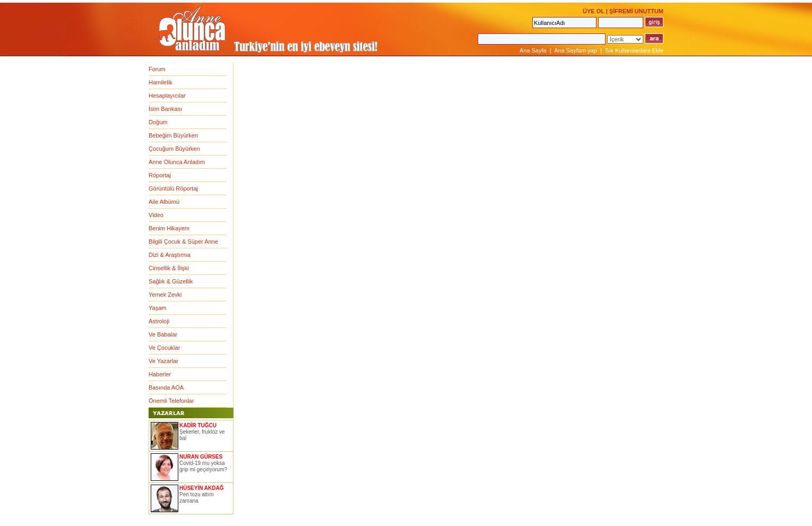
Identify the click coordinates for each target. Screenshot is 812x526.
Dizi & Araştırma (170, 255)
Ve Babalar (163, 334)
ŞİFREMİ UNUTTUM (636, 11)
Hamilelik (161, 82)
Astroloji (159, 321)
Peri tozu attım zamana (196, 498)
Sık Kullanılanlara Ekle (634, 50)
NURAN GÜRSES (201, 457)
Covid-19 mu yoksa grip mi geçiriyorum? (203, 466)
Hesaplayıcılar (167, 96)
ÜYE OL (594, 11)
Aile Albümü (164, 202)
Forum (157, 69)
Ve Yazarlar (163, 361)
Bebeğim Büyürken (173, 135)
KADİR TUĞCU (198, 425)
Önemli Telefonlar (171, 401)
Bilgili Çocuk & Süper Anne (183, 242)
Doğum (158, 122)
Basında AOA (166, 387)
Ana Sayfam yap (576, 50)
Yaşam (157, 308)
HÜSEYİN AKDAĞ (202, 488)
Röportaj (160, 175)
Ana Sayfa (533, 50)
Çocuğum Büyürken (174, 149)
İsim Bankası (165, 109)
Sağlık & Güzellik (171, 281)
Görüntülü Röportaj (173, 188)
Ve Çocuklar (164, 348)
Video (156, 215)
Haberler (160, 374)
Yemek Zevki (165, 295)
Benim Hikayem (169, 228)
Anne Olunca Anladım (177, 162)
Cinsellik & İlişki (169, 268)
